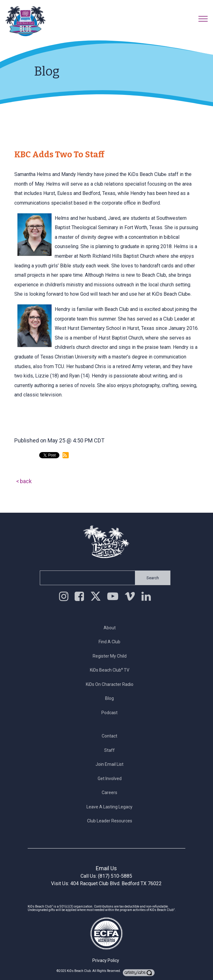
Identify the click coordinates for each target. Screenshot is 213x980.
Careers (111, 793)
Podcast (111, 713)
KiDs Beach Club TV (111, 670)
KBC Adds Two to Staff (59, 155)
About (111, 628)
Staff (111, 750)
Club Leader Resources (111, 821)
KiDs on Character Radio (111, 684)
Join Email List (111, 764)
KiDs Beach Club (79, 971)
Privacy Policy (106, 960)
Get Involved (111, 779)
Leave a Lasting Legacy (111, 807)
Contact (111, 736)
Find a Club (111, 642)
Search (151, 578)
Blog (111, 698)
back (26, 481)
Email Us (106, 868)
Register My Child (111, 656)
